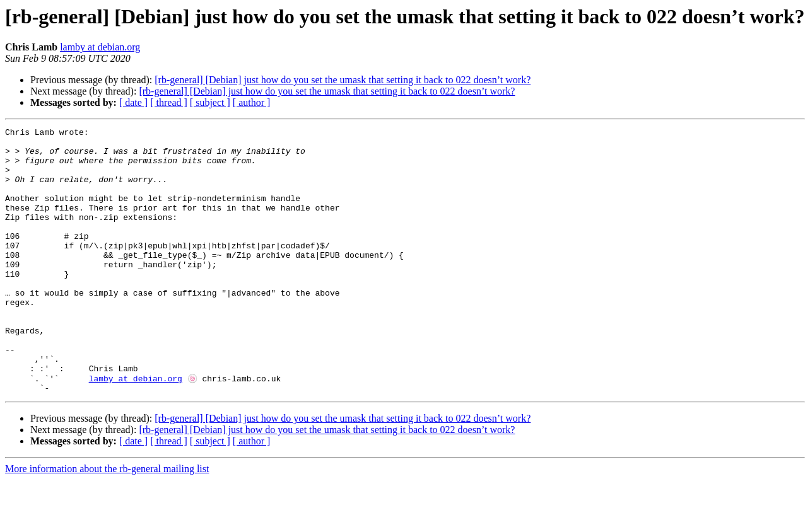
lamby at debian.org (100, 47)
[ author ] (252, 102)
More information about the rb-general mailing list (107, 521)
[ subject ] (210, 102)
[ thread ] (169, 102)
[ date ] (133, 102)
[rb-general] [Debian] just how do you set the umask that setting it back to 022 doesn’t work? (343, 80)
